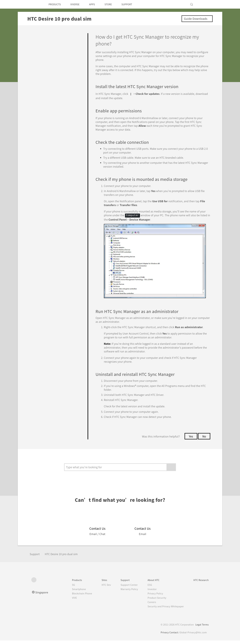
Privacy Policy (151, 597)
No (204, 440)
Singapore (42, 596)
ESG (146, 588)
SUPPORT (133, 4)
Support (36, 557)
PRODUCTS (56, 4)
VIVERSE (78, 4)
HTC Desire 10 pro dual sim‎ (65, 557)
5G (65, 588)
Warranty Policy (124, 593)
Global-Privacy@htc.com (193, 636)
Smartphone (71, 593)
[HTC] (35, 4)
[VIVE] (204, 4)
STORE (114, 4)
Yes (190, 440)
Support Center (124, 588)
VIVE (67, 601)
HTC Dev (100, 588)
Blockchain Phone (74, 597)
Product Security (153, 601)
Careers (148, 606)
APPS (96, 4)
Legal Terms (201, 628)
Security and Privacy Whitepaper (163, 610)
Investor (148, 593)
